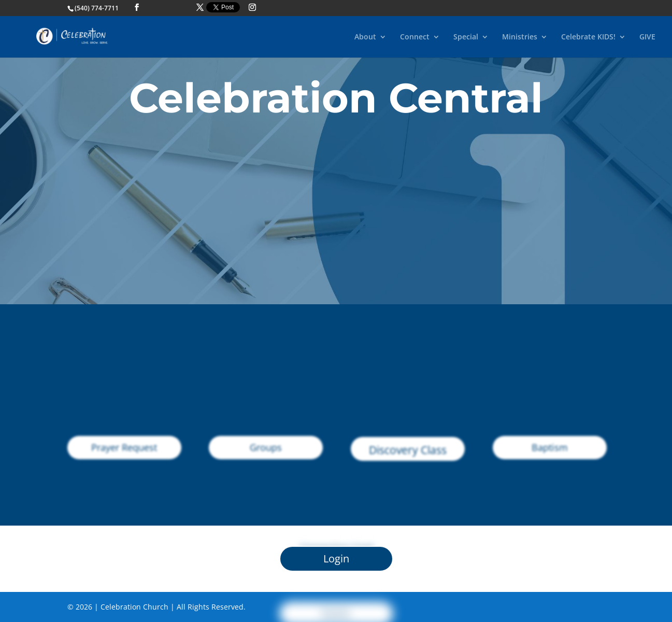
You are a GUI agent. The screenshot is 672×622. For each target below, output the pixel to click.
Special (466, 37)
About (365, 37)
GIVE (647, 37)
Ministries (520, 37)
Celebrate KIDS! (588, 37)
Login (336, 559)
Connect (415, 37)
